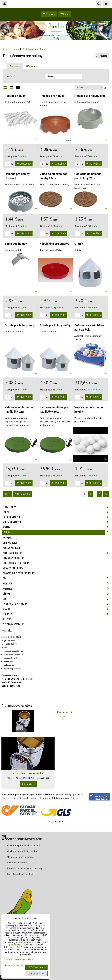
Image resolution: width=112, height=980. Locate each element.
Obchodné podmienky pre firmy (23, 851)
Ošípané (57, 594)
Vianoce (57, 609)
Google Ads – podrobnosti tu (23, 942)
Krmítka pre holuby (57, 553)
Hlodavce (57, 583)
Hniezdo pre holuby (52, 96)
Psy (57, 578)
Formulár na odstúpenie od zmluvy (24, 868)
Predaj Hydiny (57, 507)
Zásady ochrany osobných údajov (19, 959)
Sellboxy (7, 619)
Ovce (57, 599)
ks (9, 164)
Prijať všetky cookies (36, 967)
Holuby (57, 532)
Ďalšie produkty (22, 494)
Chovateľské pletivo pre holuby (19, 573)
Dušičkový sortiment (13, 624)
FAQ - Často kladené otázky (21, 874)
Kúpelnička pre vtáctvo (54, 244)
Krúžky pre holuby (12, 548)
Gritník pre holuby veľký (55, 325)
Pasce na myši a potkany (57, 604)
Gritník (79, 244)
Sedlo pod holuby (16, 244)
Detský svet (57, 614)
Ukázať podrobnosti (13, 965)
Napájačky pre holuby (14, 558)
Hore (8, 494)
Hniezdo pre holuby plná (90, 96)
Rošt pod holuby (15, 96)
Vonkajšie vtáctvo (57, 522)
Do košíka (24, 164)
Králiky (57, 527)
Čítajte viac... (28, 784)
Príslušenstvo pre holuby (16, 563)
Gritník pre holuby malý (20, 325)
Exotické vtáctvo (57, 517)
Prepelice (57, 589)
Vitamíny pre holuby (13, 568)
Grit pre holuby (11, 543)
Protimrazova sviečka (28, 773)
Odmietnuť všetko (36, 974)
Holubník (7, 538)
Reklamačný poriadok (18, 863)
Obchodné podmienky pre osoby (23, 845)
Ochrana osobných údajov (20, 857)
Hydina (57, 512)
